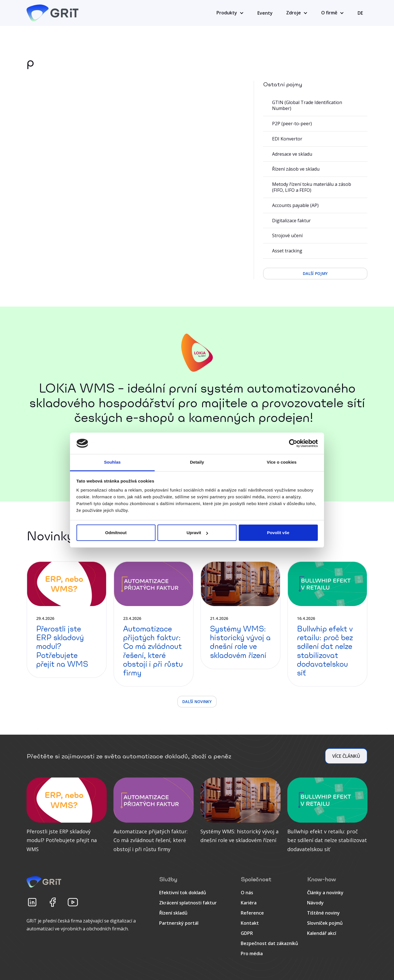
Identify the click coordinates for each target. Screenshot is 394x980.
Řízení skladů (173, 913)
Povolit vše (278, 533)
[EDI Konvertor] (315, 139)
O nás (247, 893)
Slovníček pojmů (325, 923)
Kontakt (250, 923)
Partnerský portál (179, 923)
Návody (315, 903)
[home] (53, 13)
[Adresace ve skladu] (315, 154)
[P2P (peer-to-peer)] (315, 124)
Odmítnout (116, 533)
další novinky (197, 702)
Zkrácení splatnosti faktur (188, 903)
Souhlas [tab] (112, 462)
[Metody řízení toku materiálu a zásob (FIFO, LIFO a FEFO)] (315, 187)
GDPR (247, 933)
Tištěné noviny (323, 913)
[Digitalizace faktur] (315, 221)
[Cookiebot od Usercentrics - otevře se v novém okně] (293, 443)
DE (360, 13)
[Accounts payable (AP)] (315, 206)
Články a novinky (325, 893)
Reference (252, 913)
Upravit (197, 533)
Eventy (265, 13)
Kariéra (249, 903)
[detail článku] (67, 620)
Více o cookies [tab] (282, 462)
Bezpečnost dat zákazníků (269, 943)
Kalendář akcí (322, 933)
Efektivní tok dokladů (183, 893)
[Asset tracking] (315, 251)
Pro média (252, 953)
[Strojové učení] (315, 236)
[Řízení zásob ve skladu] (315, 169)
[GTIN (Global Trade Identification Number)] (315, 106)
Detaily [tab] (197, 462)
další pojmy (315, 273)
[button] (230, 13)
